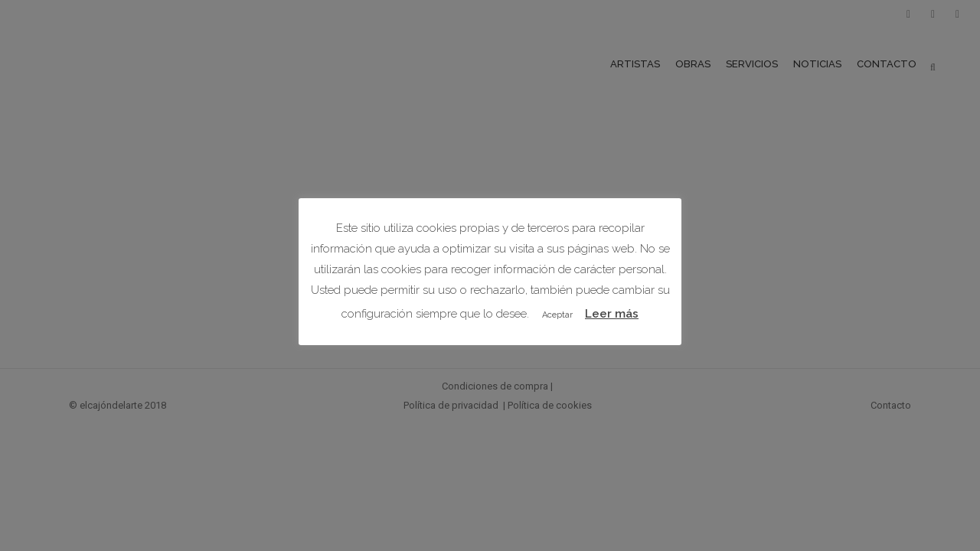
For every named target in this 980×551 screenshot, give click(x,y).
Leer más (612, 314)
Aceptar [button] (557, 315)
